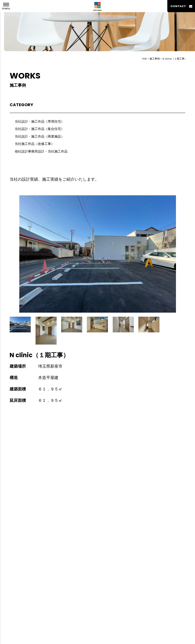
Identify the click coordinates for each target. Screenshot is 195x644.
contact (181, 6)
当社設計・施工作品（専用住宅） (39, 121)
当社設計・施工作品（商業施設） (39, 136)
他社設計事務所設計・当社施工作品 (41, 151)
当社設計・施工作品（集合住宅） (39, 129)
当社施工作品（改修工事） (35, 144)
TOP (144, 59)
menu (6, 8)
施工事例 (155, 59)
